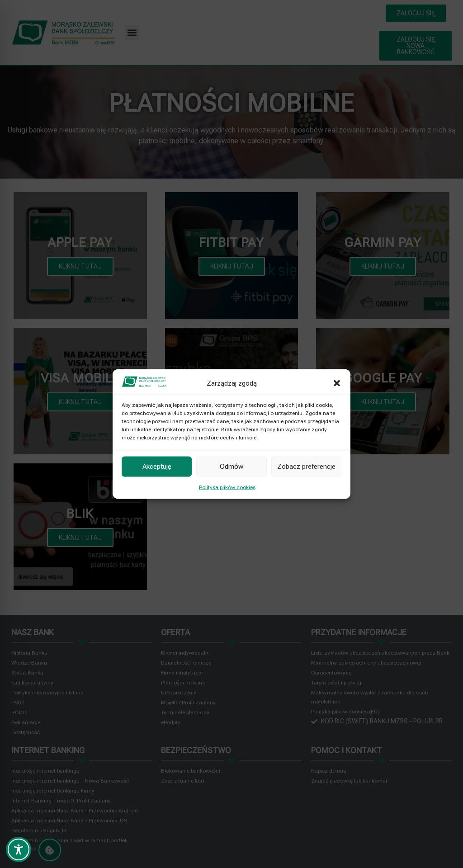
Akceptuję (157, 467)
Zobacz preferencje (306, 467)
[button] (337, 383)
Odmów (231, 467)
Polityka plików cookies (227, 487)
